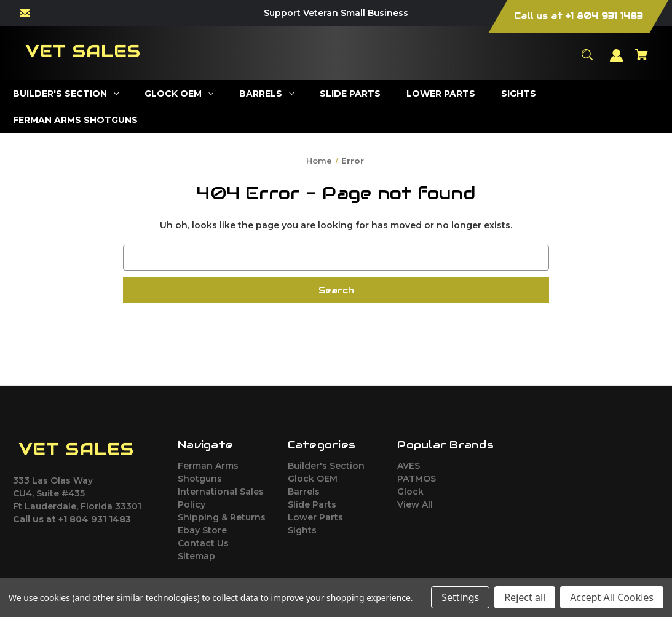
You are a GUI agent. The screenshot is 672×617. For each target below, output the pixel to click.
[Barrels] (267, 94)
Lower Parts (315, 517)
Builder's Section (326, 466)
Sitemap (196, 556)
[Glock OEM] (179, 94)
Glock (410, 492)
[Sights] (519, 94)
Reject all (525, 597)
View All (415, 504)
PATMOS (417, 479)
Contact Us (203, 543)
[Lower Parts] (441, 94)
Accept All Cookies (612, 597)
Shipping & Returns (222, 517)
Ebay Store (202, 530)
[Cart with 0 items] (642, 61)
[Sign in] (617, 61)
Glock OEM (313, 479)
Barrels (304, 492)
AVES (409, 466)
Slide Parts (312, 504)
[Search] (587, 61)
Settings (460, 597)
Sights (302, 530)
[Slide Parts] (350, 94)
